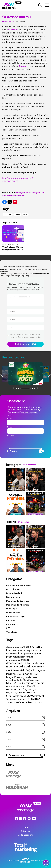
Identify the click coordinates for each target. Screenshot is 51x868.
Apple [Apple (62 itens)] (17, 653)
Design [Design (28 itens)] (30, 663)
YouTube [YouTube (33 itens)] (37, 702)
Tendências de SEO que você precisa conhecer (13, 248)
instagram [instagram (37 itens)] (39, 670)
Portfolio (10, 620)
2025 (25, 725)
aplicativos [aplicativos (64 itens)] (21, 650)
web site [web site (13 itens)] (15, 703)
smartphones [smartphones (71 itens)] (15, 696)
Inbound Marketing (15, 593)
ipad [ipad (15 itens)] (20, 674)
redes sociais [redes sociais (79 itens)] (14, 689)
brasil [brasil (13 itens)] (27, 654)
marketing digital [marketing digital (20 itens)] (14, 680)
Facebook (8, 214)
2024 (25, 732)
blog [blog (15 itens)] (23, 654)
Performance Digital (16, 616)
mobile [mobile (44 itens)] (21, 683)
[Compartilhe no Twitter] (10, 202)
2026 (25, 718)
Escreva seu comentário (20, 297)
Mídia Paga (11, 609)
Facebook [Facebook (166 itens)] (29, 666)
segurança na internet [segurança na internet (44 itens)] (19, 692)
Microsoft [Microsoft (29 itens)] (11, 683)
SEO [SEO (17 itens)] (35, 693)
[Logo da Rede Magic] (14, 5)
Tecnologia (12, 632)
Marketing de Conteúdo (18, 601)
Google (17, 214)
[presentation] (26, 442)
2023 (25, 740)
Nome (13, 312)
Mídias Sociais (8, 22)
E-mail (13, 320)
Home (25, 827)
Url (11, 327)
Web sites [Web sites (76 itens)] (26, 702)
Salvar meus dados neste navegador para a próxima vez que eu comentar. (26, 336)
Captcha (11, 436)
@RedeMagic (29, 465)
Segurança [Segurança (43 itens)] (29, 689)
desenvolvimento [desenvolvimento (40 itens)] (16, 663)
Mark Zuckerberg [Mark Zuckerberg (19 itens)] (31, 680)
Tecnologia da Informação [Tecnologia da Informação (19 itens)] (18, 699)
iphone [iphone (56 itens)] (27, 674)
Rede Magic (12, 624)
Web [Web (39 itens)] (9, 702)
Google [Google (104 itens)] (28, 670)
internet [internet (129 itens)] (12, 674)
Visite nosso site (25, 835)
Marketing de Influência (17, 605)
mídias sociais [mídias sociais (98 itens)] (35, 683)
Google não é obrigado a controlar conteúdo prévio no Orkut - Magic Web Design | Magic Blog (25, 275)
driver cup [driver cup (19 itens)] (39, 663)
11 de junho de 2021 (10, 245)
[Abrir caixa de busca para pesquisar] (40, 5)
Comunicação (13, 589)
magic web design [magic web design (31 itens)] (29, 677)
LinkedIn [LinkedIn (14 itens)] (35, 674)
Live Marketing (13, 597)
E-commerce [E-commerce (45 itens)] (14, 667)
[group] (25, 374)
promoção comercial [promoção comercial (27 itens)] (17, 686)
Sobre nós (25, 831)
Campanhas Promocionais (19, 585)
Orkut (25, 214)
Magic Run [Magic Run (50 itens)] (12, 677)
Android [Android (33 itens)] (27, 647)
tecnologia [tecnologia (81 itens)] (37, 696)
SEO (8, 628)
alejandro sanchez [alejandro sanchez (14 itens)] (14, 647)
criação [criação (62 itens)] (25, 660)
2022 (25, 747)
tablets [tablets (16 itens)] (27, 696)
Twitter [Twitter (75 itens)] (35, 699)
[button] (15, 388)
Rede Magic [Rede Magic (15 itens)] (33, 686)
